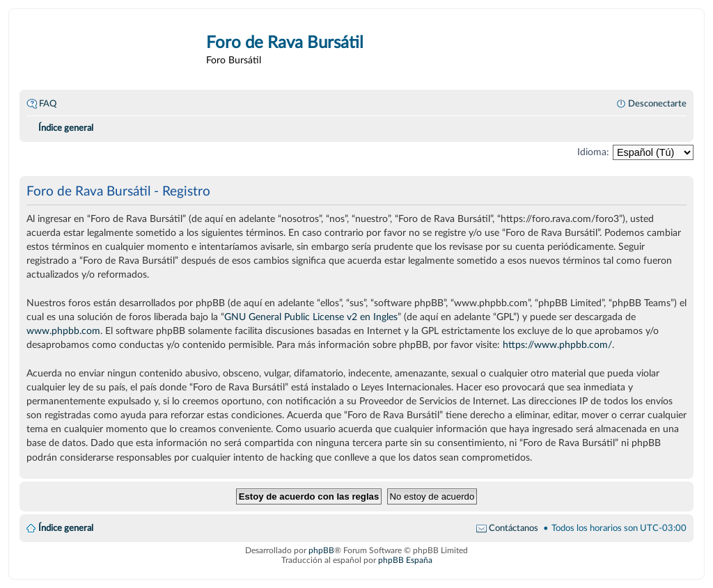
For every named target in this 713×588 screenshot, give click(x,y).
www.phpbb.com (63, 331)
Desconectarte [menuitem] (657, 104)
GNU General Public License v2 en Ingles (311, 317)
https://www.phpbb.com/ (557, 345)
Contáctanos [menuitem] (514, 528)
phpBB (321, 550)
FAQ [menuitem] (48, 104)
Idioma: (593, 152)
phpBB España (405, 560)
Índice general (66, 528)
